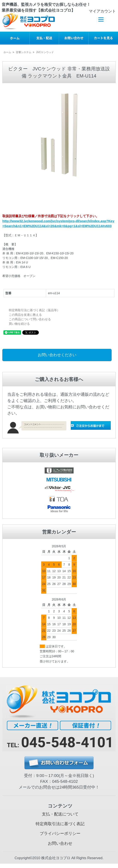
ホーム (7, 52)
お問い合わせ (60, 843)
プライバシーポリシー (60, 833)
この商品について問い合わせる (30, 319)
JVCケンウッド (45, 52)
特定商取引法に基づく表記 (60, 824)
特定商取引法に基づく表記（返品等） (34, 310)
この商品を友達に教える (25, 315)
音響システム (24, 52)
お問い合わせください (57, 355)
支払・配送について (60, 814)
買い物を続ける (19, 324)
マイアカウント (100, 11)
